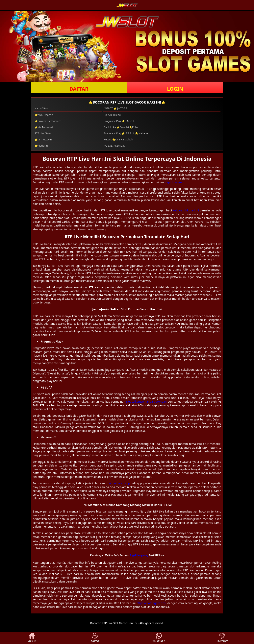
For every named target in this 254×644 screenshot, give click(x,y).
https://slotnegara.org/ (151, 603)
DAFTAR (79, 89)
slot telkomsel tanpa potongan (146, 402)
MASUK (32, 638)
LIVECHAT (222, 638)
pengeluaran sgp (119, 483)
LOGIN (175, 89)
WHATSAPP (159, 638)
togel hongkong (175, 182)
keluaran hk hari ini (186, 210)
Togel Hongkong (139, 555)
